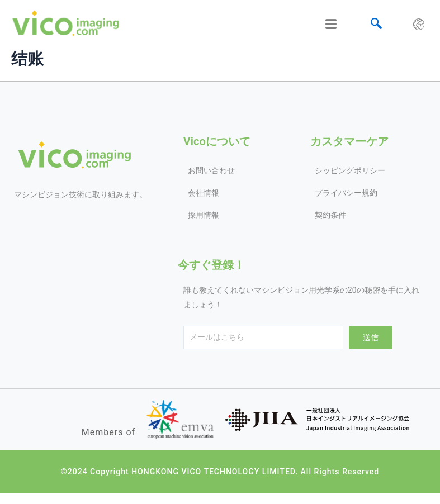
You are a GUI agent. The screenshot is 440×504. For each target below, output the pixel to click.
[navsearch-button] (376, 25)
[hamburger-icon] (331, 25)
